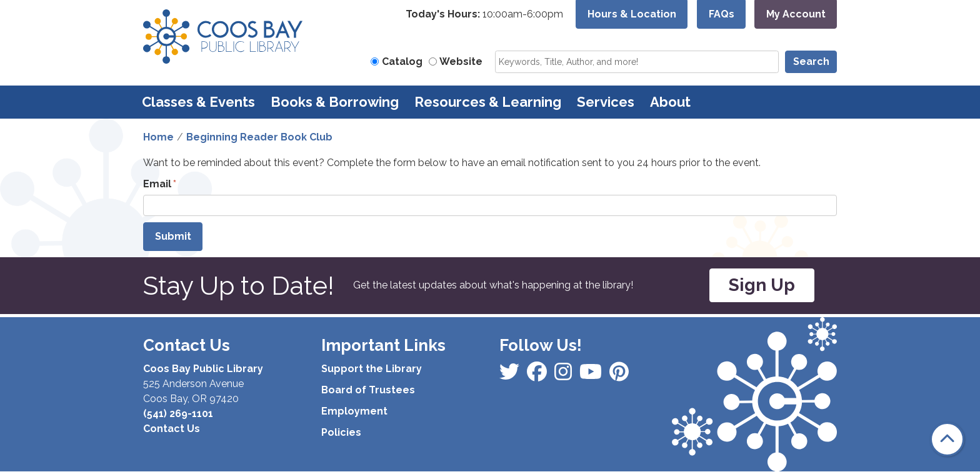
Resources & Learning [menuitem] (488, 102)
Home (158, 137)
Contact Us (172, 429)
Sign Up (762, 285)
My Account (796, 14)
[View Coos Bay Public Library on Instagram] (538, 376)
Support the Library (372, 369)
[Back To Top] (947, 439)
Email (157, 184)
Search (811, 61)
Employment (354, 411)
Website (461, 61)
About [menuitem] (670, 102)
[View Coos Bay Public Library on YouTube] (619, 376)
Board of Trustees (368, 390)
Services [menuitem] (606, 102)
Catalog (402, 61)
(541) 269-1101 (178, 414)
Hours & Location (632, 14)
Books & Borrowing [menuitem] (335, 102)
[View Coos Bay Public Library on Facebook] (511, 376)
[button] (484, 14)
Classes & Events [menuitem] (198, 102)
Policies (341, 432)
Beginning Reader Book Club (259, 137)
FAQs (722, 14)
